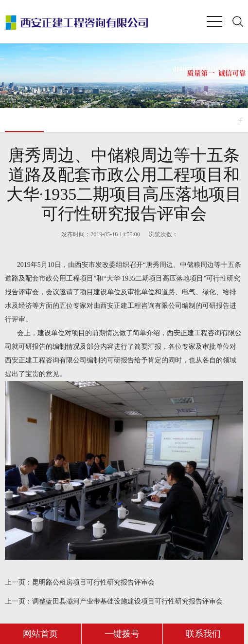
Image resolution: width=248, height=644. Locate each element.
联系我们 (203, 634)
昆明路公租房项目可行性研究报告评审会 (80, 582)
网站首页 (40, 634)
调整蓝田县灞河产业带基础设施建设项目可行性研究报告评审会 (114, 601)
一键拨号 (122, 634)
